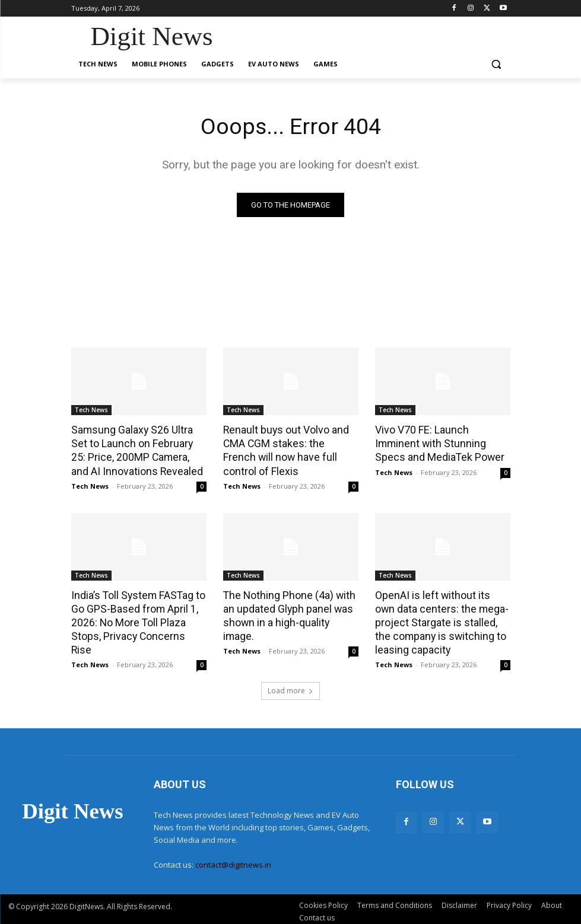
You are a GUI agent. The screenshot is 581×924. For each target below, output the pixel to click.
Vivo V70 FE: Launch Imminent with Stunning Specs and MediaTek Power (443, 443)
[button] (496, 64)
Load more (290, 686)
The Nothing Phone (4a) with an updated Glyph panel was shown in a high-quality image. (290, 606)
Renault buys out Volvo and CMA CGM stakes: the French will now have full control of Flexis (288, 450)
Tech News (91, 410)
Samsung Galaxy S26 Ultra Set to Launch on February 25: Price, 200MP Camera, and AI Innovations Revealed (139, 450)
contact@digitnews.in (233, 859)
